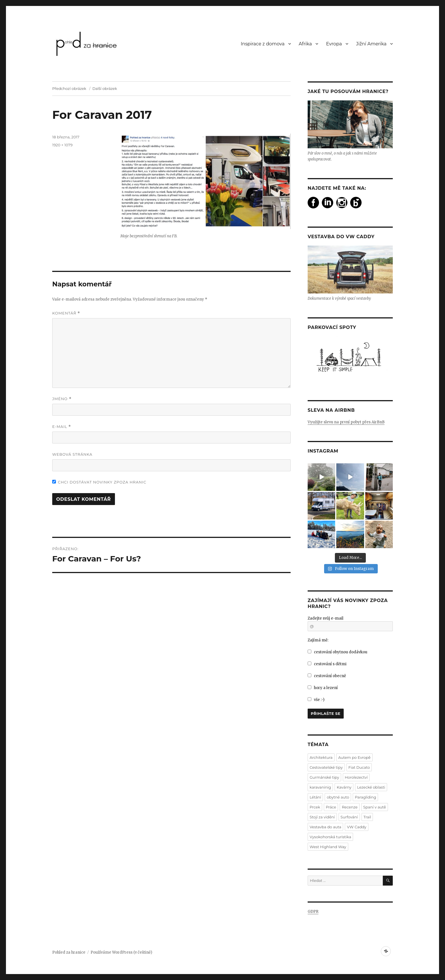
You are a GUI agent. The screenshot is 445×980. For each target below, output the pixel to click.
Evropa (334, 44)
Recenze (350, 807)
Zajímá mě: (318, 640)
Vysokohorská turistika (330, 837)
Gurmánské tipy (324, 777)
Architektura (321, 757)
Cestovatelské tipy (326, 767)
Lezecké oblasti (371, 787)
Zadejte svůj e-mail (326, 618)
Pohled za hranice (69, 952)
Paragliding (365, 797)
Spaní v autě (375, 807)
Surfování (349, 817)
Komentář (66, 313)
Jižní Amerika (371, 44)
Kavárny (344, 787)
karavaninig (320, 787)
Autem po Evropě (354, 757)
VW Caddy (356, 827)
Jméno (62, 399)
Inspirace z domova (263, 44)
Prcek (315, 807)
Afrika (305, 44)
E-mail (62, 427)
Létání (315, 797)
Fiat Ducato (359, 767)
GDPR (313, 912)
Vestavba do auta (325, 827)
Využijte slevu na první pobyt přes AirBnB (346, 422)
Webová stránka (72, 454)
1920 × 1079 (62, 145)
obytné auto (338, 797)
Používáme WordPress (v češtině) (121, 952)
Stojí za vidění (322, 817)
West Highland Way (328, 847)
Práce (331, 807)
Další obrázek (105, 88)
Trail (367, 817)
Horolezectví (356, 777)
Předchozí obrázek (69, 88)
